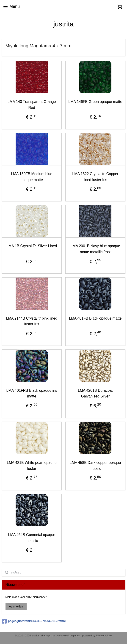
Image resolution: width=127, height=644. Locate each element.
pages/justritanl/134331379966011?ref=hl (34, 621)
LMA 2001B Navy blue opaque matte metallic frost (95, 249)
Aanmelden (16, 607)
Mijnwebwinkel (104, 635)
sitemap (46, 635)
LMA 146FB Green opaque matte (95, 102)
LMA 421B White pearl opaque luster (32, 465)
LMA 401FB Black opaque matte (95, 318)
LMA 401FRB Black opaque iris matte (32, 393)
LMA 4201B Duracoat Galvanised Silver (95, 393)
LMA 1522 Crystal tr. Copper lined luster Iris (95, 177)
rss (54, 635)
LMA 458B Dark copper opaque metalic (95, 465)
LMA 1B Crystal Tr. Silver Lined (32, 246)
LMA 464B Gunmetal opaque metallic (32, 538)
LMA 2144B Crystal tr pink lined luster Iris (32, 321)
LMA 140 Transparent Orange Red (32, 105)
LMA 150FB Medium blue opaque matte (32, 177)
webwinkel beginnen (69, 635)
